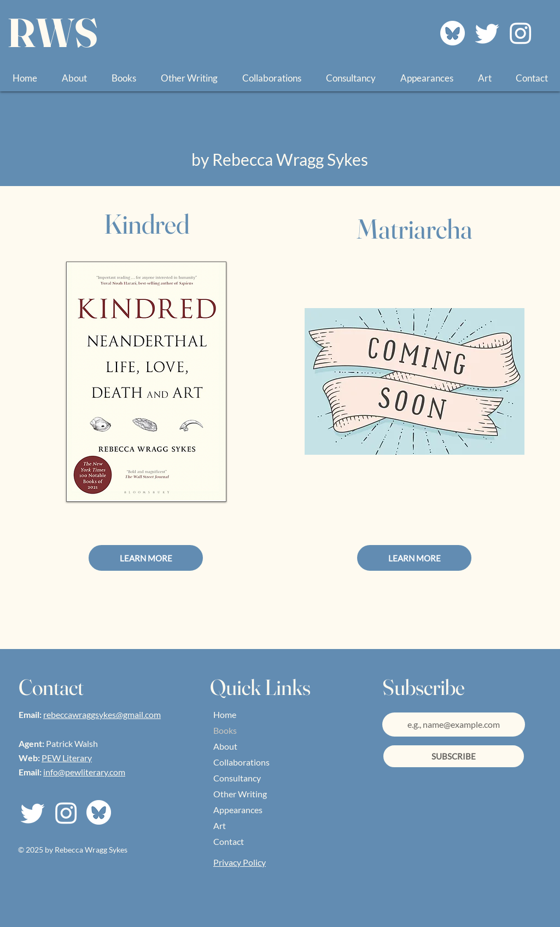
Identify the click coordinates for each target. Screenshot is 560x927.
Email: (31, 714)
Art (220, 825)
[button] (124, 78)
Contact (229, 841)
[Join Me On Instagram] (521, 33)
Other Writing (240, 794)
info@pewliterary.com (84, 772)
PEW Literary (67, 758)
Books (225, 730)
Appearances (238, 810)
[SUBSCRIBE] (454, 756)
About (225, 746)
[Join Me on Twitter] (487, 33)
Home (225, 714)
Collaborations (241, 762)
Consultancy (237, 778)
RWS (52, 33)
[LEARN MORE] (146, 558)
